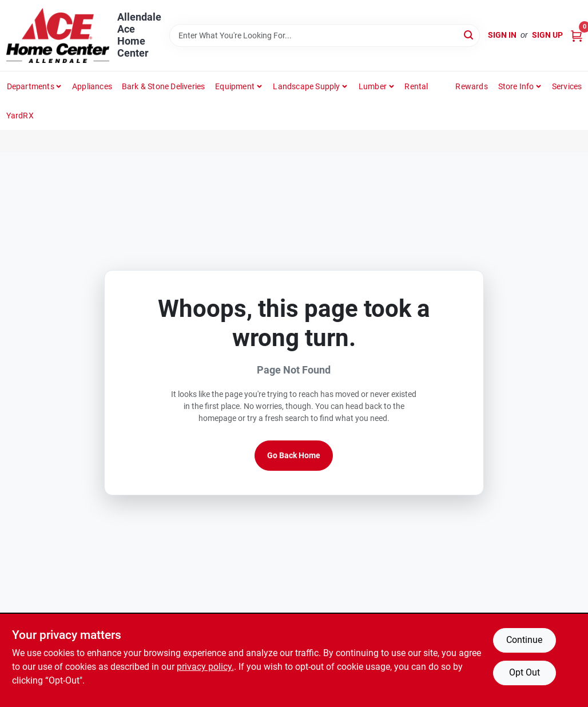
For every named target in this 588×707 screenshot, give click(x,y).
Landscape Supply (306, 86)
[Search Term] (325, 35)
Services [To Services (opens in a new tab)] (567, 86)
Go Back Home (294, 455)
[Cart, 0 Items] (577, 35)
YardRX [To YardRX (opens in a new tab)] (20, 116)
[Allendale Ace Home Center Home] (58, 35)
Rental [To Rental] (416, 86)
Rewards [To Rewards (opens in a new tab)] (471, 86)
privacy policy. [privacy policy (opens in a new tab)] (205, 667)
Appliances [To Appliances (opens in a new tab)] (92, 86)
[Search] (469, 35)
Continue (524, 640)
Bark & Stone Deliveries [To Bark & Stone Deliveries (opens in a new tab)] (164, 86)
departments (31, 86)
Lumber (373, 86)
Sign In (502, 35)
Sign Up (547, 35)
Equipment (235, 86)
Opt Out (525, 672)
